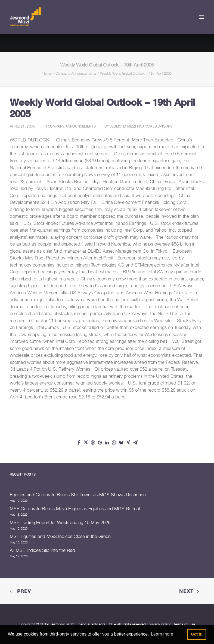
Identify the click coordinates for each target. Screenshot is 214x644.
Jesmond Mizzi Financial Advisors (141, 126)
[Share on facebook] (79, 443)
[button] (201, 17)
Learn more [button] (162, 634)
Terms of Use (184, 624)
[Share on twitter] (86, 443)
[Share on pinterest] (100, 443)
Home (47, 73)
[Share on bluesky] (121, 443)
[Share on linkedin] (107, 443)
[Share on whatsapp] (114, 443)
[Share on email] (135, 443)
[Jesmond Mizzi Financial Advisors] (25, 17)
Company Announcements (76, 73)
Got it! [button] (197, 634)
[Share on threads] (93, 443)
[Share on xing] (128, 443)
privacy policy (160, 624)
